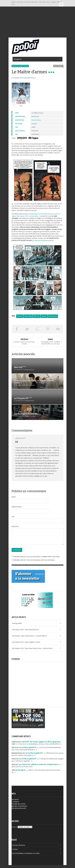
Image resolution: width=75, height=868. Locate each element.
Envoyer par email (58, 329)
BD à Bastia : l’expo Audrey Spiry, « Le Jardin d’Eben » (30, 639)
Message (15, 527)
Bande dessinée (17, 66)
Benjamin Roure (30, 78)
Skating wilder (17, 626)
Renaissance (53, 316)
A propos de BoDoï (19, 848)
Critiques (26, 66)
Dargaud (34, 124)
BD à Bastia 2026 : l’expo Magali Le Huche (26, 645)
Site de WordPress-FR (19, 811)
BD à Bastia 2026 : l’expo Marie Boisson (26, 633)
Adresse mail (17, 507)
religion (44, 316)
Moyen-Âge (28, 316)
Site (13, 517)
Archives (14, 830)
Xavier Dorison (36, 120)
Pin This (48, 329)
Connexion (15, 805)
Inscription (15, 802)
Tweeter (27, 329)
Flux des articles (18, 807)
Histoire (20, 316)
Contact (15, 852)
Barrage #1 (22, 773)
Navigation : (61, 4)
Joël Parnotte (35, 117)
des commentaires (19, 809)
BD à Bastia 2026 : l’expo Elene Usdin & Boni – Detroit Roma (32, 651)
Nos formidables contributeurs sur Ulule (26, 856)
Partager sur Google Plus (37, 329)
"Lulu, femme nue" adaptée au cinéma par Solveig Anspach (38, 767)
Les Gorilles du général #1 (28, 750)
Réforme (37, 316)
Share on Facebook (17, 329)
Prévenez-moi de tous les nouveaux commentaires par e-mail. (37, 560)
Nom (14, 497)
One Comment (58, 66)
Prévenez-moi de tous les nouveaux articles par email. (34, 563)
